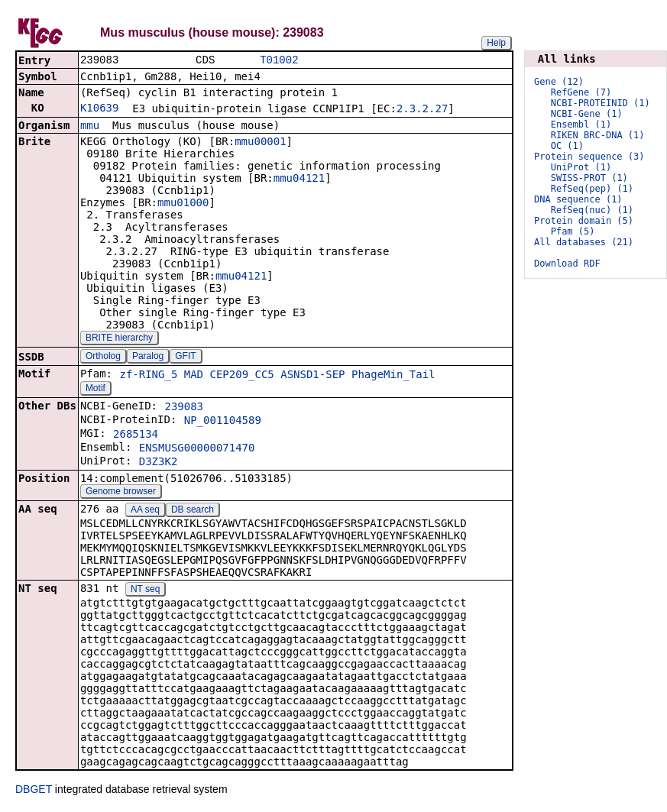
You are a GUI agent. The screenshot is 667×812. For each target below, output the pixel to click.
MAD (194, 376)
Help (496, 43)
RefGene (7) (581, 92)
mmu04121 (299, 180)
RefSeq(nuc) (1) (592, 210)
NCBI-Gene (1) (587, 114)
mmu (90, 127)
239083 (184, 408)
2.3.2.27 (422, 110)
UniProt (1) (581, 167)
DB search (193, 511)
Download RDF (567, 264)
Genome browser (121, 493)
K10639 (100, 109)
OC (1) (567, 146)
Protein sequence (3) (589, 157)
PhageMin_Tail (393, 376)
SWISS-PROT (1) (589, 178)
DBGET (34, 791)
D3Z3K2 (159, 463)
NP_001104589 (223, 422)
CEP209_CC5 (242, 376)
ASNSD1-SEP (312, 376)
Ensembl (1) (581, 125)
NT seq (145, 590)
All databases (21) (584, 242)
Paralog (148, 357)
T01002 (279, 61)
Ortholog (103, 357)
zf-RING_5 (148, 376)
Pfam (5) (573, 231)
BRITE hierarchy (119, 339)
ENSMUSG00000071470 (197, 449)
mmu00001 (260, 143)
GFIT (185, 357)
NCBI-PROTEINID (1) (601, 103)
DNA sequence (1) (578, 199)
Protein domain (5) (584, 221)
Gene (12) (559, 82)
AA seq (145, 511)
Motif (96, 390)
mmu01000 (183, 204)
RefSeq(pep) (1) (592, 189)
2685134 (136, 435)
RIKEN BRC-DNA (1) (598, 135)
